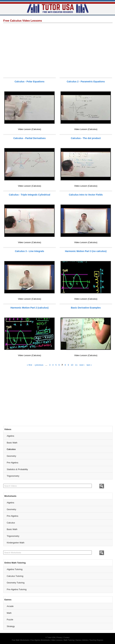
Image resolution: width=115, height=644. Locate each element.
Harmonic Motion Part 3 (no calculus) (86, 251)
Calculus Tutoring (15, 576)
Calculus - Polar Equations (30, 82)
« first (29, 365)
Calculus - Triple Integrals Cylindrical (30, 195)
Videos (8, 429)
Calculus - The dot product (86, 138)
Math (9, 613)
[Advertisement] (58, 50)
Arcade (10, 606)
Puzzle (10, 620)
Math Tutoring (69, 640)
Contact (66, 637)
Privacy (59, 637)
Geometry (11, 456)
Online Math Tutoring (15, 563)
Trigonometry (13, 476)
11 (76, 365)
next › (82, 365)
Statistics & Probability (17, 469)
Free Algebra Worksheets (40, 640)
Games (8, 600)
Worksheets (10, 496)
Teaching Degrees (96, 640)
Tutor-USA (51, 637)
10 (72, 365)
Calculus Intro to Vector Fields (86, 195)
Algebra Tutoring (15, 569)
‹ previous (39, 365)
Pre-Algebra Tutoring (17, 589)
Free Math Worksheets (20, 640)
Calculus (11, 449)
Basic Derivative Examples (86, 308)
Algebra (10, 436)
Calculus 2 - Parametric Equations (86, 82)
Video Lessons (57, 640)
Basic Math (12, 443)
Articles (85, 640)
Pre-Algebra (12, 463)
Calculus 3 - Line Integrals (30, 251)
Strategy (11, 626)
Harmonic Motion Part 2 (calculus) (30, 308)
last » (89, 365)
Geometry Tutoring (16, 583)
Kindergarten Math (16, 543)
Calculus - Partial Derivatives (29, 138)
